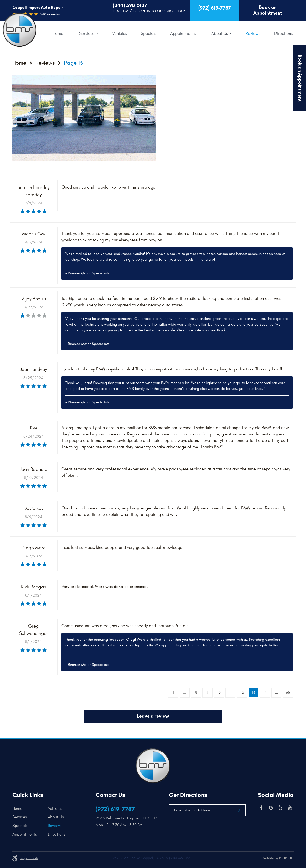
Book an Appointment (268, 10)
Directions (283, 34)
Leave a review (153, 716)
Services (87, 34)
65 (288, 693)
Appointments (183, 34)
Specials (148, 34)
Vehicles (120, 34)
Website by (277, 858)
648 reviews (50, 14)
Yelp (280, 808)
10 (219, 693)
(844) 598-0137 (130, 5)
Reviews (253, 34)
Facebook (261, 808)
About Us (220, 34)
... (185, 693)
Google (271, 808)
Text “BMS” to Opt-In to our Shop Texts (150, 11)
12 (242, 693)
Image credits (29, 858)
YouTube (290, 808)
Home (58, 34)
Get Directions (188, 795)
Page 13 (73, 63)
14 (265, 693)
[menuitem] (58, 34)
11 (230, 693)
